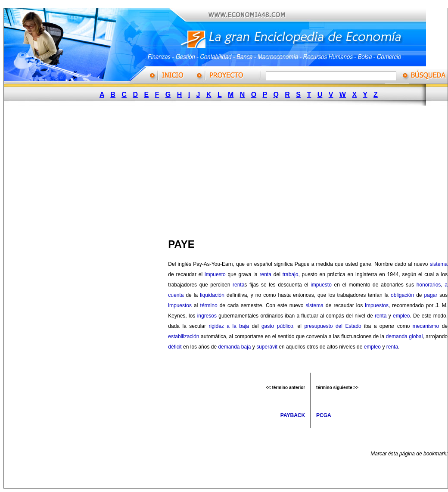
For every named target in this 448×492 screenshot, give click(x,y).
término (209, 305)
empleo (401, 316)
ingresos (207, 316)
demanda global (404, 336)
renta (266, 274)
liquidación (212, 295)
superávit (267, 347)
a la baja (238, 326)
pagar (431, 295)
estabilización (184, 336)
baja (246, 347)
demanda (229, 347)
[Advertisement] (166, 169)
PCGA (324, 415)
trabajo (291, 274)
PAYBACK (293, 415)
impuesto (215, 274)
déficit (175, 347)
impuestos (180, 305)
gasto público (277, 326)
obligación (402, 295)
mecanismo (426, 326)
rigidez (216, 326)
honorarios (429, 285)
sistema (439, 264)
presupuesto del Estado (333, 326)
